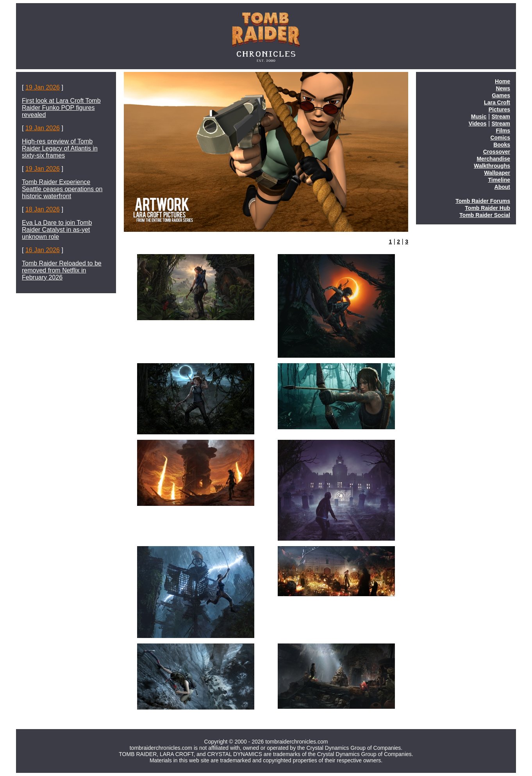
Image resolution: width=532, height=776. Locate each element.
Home (503, 81)
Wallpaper (497, 173)
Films (503, 131)
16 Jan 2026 (43, 250)
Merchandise (493, 159)
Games (501, 95)
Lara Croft (497, 102)
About (502, 187)
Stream (501, 116)
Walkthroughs (492, 166)
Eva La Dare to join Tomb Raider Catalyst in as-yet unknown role (57, 230)
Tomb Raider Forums (483, 201)
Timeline (499, 180)
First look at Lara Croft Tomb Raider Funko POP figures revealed (61, 108)
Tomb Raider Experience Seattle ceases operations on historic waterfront (62, 189)
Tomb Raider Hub (487, 208)
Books (502, 145)
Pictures (499, 109)
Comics (500, 138)
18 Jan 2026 (43, 209)
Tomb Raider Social (485, 215)
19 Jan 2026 (43, 87)
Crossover (497, 152)
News (503, 88)
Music (479, 116)
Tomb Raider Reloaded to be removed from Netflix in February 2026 (62, 270)
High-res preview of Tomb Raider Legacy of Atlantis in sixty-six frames (60, 148)
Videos (478, 124)
